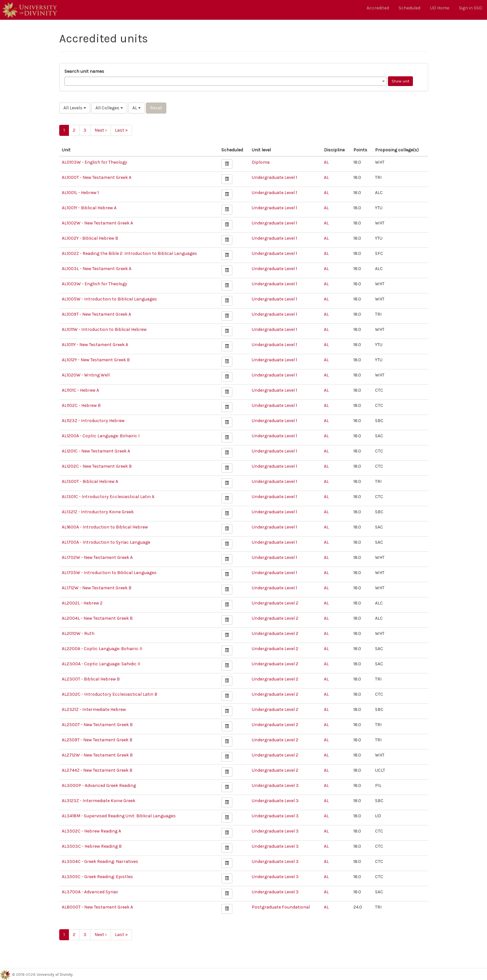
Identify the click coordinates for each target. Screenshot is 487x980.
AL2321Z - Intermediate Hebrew (94, 709)
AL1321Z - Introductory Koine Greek (98, 512)
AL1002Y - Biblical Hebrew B (90, 238)
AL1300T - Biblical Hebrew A (90, 481)
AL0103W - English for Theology (94, 162)
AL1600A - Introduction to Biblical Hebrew (105, 527)
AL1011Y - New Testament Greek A (95, 345)
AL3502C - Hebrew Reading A (91, 831)
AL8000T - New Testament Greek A (97, 907)
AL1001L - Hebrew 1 (80, 193)
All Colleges (109, 108)
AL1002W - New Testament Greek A (97, 223)
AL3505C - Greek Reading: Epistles (97, 877)
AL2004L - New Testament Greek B (97, 618)
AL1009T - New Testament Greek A (96, 314)
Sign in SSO (470, 8)
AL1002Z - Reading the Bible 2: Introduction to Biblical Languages (129, 253)
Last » (121, 130)
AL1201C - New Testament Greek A (96, 451)
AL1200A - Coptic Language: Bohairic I (101, 436)
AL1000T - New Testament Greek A (97, 177)
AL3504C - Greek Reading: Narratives (100, 861)
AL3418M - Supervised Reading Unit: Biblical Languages (119, 816)
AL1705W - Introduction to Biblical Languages (109, 573)
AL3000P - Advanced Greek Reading (99, 785)
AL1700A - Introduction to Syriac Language (106, 542)
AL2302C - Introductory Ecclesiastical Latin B (110, 694)
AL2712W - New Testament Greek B (97, 755)
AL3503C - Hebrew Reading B (92, 846)
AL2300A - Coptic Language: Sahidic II (101, 664)
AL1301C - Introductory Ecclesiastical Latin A (108, 497)
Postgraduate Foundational (281, 907)
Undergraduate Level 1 (274, 177)
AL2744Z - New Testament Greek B (97, 770)
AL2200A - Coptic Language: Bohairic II (102, 649)
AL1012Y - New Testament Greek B (96, 360)
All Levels (75, 108)
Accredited (378, 8)
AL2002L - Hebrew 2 (82, 603)
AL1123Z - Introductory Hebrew (93, 421)
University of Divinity (55, 975)
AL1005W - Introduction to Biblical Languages (109, 299)
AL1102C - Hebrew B (81, 405)
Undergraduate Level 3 (275, 785)
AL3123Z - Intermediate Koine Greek (99, 801)
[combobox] (226, 81)
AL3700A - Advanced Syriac (90, 892)
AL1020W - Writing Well (86, 375)
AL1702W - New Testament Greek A (97, 557)
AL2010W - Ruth (78, 633)
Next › (101, 130)
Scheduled (410, 8)
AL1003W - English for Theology (94, 284)
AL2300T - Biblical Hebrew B (91, 679)
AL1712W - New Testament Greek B (97, 588)
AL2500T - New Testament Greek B (97, 725)
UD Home (440, 8)
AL (137, 108)
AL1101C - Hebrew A (80, 390)
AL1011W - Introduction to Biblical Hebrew (104, 329)
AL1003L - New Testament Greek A (97, 269)
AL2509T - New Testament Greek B (97, 740)
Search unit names (84, 71)
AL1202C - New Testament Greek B (97, 466)
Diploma (261, 162)
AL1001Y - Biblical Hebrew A (89, 208)
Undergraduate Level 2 (275, 603)
